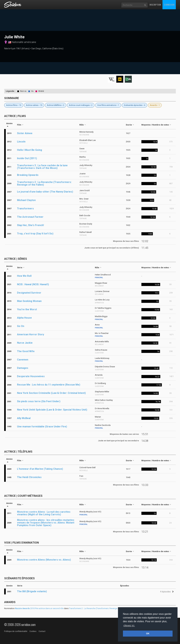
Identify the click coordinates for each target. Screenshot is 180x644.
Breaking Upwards (28, 175)
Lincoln (21, 142)
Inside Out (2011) (27, 158)
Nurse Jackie (25, 343)
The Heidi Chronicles (29, 477)
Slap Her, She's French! (30, 225)
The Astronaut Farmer (30, 217)
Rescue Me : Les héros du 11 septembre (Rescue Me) (49, 385)
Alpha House (24, 318)
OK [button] (148, 633)
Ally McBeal (24, 418)
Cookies (33, 631)
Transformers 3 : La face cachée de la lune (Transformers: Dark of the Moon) (42, 167)
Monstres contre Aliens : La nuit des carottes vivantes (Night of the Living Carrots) (44, 513)
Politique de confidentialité (16, 631)
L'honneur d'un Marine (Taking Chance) (40, 469)
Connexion (169, 5)
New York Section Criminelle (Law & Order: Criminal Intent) (51, 393)
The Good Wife (26, 351)
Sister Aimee (25, 133)
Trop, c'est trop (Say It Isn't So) (35, 234)
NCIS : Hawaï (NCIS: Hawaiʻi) (33, 284)
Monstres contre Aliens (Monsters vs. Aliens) (44, 560)
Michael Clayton (26, 200)
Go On (21, 326)
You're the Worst (27, 309)
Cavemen (23, 360)
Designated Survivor (29, 293)
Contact (42, 631)
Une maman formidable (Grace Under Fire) (42, 427)
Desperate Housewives (31, 376)
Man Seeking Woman (29, 301)
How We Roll (24, 276)
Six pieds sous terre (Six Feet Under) (39, 401)
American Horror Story (31, 334)
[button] (166, 592)
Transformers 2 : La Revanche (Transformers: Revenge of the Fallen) (44, 183)
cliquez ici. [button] (129, 626)
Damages (23, 368)
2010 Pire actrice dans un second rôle (39, 608)
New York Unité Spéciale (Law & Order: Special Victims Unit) (52, 410)
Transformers (25, 209)
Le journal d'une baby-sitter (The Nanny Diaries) (45, 192)
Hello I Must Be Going (30, 150)
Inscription (155, 5)
